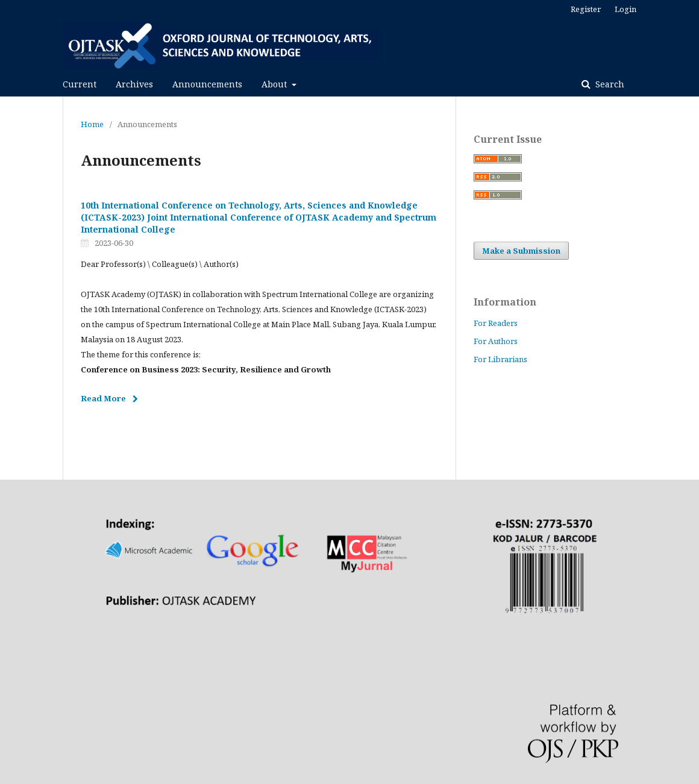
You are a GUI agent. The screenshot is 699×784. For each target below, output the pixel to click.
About (275, 84)
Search (609, 84)
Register (586, 9)
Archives (134, 84)
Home (92, 124)
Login (625, 9)
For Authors (496, 341)
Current (80, 84)
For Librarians (500, 359)
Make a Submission (521, 251)
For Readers (496, 323)
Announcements (207, 84)
